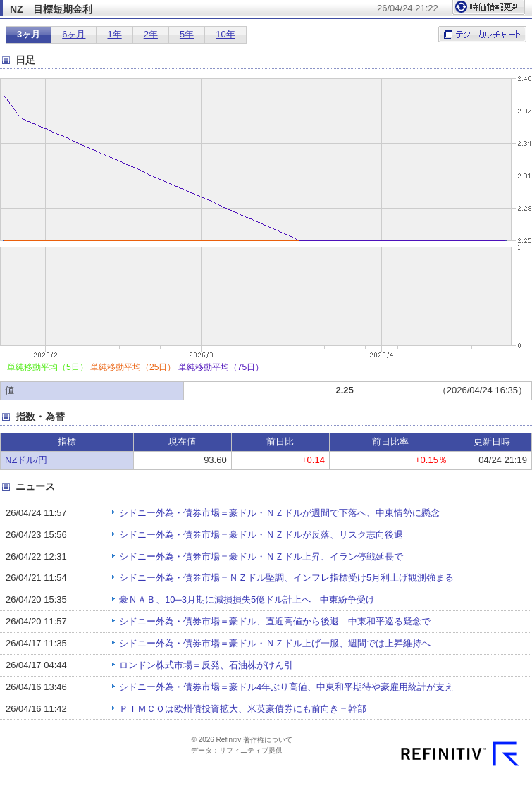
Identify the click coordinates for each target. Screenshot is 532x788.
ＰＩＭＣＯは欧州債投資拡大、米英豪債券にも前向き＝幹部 (243, 709)
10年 (225, 34)
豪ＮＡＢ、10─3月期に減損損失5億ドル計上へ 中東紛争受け (247, 599)
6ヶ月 (74, 34)
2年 (151, 34)
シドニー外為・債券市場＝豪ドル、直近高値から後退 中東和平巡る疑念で (275, 621)
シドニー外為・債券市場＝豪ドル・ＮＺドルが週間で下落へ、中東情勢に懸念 (279, 513)
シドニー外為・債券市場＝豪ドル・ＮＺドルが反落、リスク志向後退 (261, 535)
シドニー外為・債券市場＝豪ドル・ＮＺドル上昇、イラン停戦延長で (261, 556)
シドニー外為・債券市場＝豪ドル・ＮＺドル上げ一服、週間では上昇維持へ (275, 643)
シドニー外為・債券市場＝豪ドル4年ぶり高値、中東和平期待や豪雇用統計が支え (286, 687)
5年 (187, 34)
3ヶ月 (29, 34)
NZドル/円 (26, 460)
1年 (114, 34)
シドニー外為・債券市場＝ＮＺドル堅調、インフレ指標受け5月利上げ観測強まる (286, 578)
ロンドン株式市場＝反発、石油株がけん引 (206, 665)
